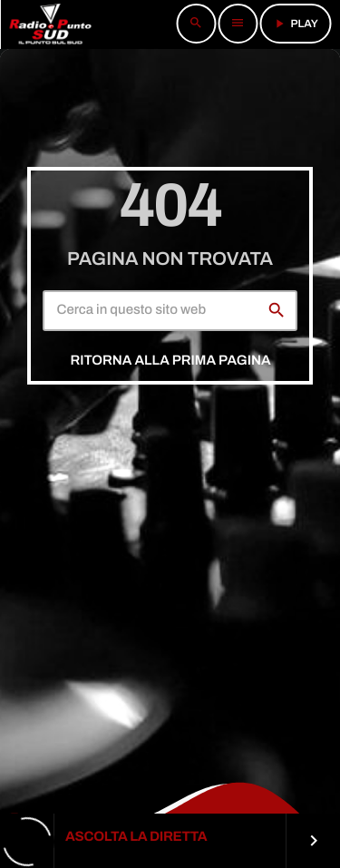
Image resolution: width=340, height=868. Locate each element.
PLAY (295, 24)
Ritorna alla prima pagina (170, 361)
